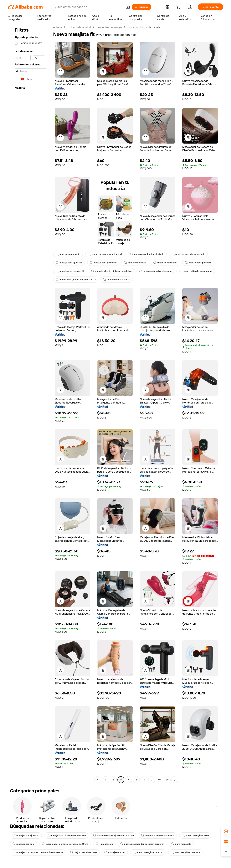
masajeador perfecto (198, 263)
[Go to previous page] (98, 780)
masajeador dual (135, 263)
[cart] (179, 8)
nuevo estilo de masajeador (196, 271)
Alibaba (57, 27)
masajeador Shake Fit (117, 280)
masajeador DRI (115, 852)
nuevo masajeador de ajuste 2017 (76, 280)
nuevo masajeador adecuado (105, 254)
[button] (128, 7)
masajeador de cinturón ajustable (111, 271)
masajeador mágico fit (70, 271)
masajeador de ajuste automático (113, 835)
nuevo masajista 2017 (195, 835)
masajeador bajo (23, 844)
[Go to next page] (175, 780)
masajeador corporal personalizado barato (38, 852)
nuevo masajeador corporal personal (142, 844)
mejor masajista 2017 (84, 852)
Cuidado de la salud (79, 27)
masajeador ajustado (69, 263)
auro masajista (181, 844)
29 (167, 780)
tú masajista (104, 844)
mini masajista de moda (186, 852)
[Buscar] (141, 7)
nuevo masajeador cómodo (158, 835)
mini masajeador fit (68, 254)
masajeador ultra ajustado (155, 271)
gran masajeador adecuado (188, 254)
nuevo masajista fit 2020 (148, 852)
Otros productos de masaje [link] (144, 27)
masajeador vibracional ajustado (66, 835)
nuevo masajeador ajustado (147, 254)
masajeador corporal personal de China (65, 844)
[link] (226, 831)
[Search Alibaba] (89, 7)
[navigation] (29, 404)
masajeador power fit (103, 263)
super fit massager (165, 263)
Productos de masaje (109, 27)
